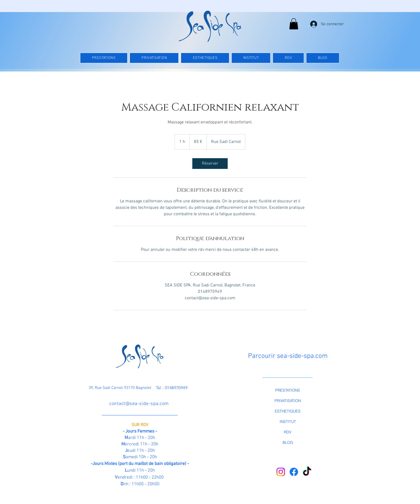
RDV (288, 432)
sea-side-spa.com (302, 356)
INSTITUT (288, 422)
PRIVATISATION (288, 401)
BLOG (288, 442)
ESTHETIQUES (288, 411)
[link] (210, 164)
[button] (294, 24)
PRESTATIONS (288, 390)
